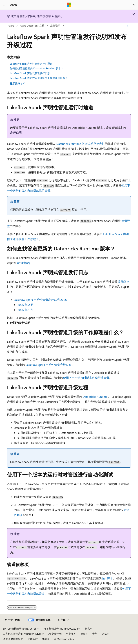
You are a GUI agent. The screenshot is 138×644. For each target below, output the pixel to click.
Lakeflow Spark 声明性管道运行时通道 (31, 64)
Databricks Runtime (95, 397)
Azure (11, 26)
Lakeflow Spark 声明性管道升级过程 (49, 365)
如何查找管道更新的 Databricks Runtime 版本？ (37, 68)
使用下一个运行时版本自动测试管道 (86, 378)
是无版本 (124, 282)
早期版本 (71, 634)
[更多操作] (128, 26)
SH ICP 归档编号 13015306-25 (20, 629)
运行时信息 (24, 263)
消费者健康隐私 (12, 639)
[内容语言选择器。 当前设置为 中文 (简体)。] (13, 620)
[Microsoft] (69, 5)
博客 (83, 634)
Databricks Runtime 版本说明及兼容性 (81, 144)
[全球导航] (4, 5)
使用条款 (33, 639)
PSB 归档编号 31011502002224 (61, 629)
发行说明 (55, 26)
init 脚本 (108, 578)
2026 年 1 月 (25, 310)
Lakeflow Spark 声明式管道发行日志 (30, 73)
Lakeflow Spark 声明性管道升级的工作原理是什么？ (39, 78)
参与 (95, 634)
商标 (44, 639)
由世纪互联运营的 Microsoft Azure (22, 634)
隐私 (87, 629)
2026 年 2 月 (25, 305)
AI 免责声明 (55, 634)
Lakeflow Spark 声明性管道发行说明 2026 (40, 300)
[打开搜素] (134, 5)
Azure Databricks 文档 (32, 26)
